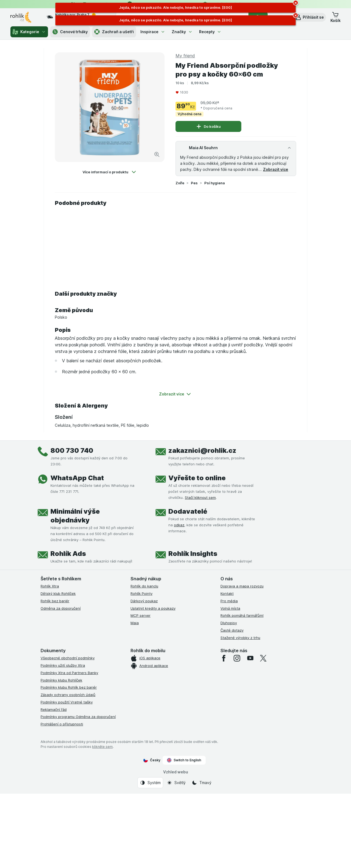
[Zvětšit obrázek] (157, 154)
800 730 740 (72, 450)
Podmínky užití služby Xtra (63, 665)
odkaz (179, 525)
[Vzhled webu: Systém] (150, 783)
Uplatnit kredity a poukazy (153, 608)
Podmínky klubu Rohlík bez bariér (69, 687)
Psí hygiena (215, 183)
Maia (135, 623)
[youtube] (250, 658)
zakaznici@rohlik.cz (202, 450)
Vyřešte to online (197, 478)
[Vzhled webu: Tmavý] (202, 783)
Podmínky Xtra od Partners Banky (69, 673)
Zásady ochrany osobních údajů (68, 695)
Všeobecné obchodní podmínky (68, 658)
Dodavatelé (188, 511)
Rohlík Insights (193, 554)
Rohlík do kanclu (144, 586)
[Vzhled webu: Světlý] (176, 783)
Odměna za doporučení (61, 608)
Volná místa (230, 608)
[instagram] (237, 658)
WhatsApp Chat (77, 478)
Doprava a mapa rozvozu (242, 586)
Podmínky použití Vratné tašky (67, 702)
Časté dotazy (232, 630)
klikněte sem (102, 747)
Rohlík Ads (68, 554)
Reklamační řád (54, 709)
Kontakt (227, 593)
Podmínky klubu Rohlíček (61, 680)
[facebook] (224, 658)
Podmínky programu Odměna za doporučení (78, 717)
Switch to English (184, 760)
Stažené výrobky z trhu (240, 638)
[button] (309, 17)
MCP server (141, 615)
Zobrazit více (276, 169)
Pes (194, 183)
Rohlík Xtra (50, 586)
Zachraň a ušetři (114, 32)
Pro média (229, 601)
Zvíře (180, 183)
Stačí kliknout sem (200, 497)
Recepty (210, 32)
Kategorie (29, 32)
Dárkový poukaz (144, 601)
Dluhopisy (229, 623)
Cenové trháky (70, 32)
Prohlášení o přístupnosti (62, 724)
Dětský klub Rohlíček (58, 593)
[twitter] (263, 658)
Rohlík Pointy (141, 593)
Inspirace (153, 32)
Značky (182, 32)
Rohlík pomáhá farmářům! (242, 615)
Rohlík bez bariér (55, 601)
